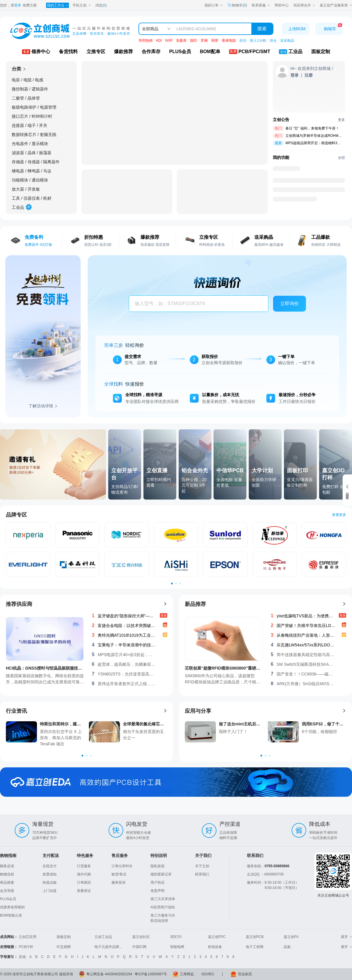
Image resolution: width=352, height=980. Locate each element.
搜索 (262, 29)
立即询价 (290, 304)
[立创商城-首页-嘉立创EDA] (176, 782)
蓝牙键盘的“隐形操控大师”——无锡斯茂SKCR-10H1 (127, 616)
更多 (341, 120)
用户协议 (158, 882)
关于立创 (202, 866)
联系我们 (202, 874)
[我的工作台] (57, 5)
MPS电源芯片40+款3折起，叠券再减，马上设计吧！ (127, 655)
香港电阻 (229, 41)
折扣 (243, 41)
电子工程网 (255, 947)
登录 (18, 5)
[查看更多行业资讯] (165, 711)
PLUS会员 (8, 899)
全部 (341, 158)
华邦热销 (145, 41)
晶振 (287, 947)
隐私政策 (158, 866)
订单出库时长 (122, 866)
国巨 (194, 41)
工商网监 (187, 974)
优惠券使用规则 (12, 907)
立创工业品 (103, 937)
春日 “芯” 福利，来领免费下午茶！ (312, 128)
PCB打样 (26, 947)
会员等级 (7, 891)
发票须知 (50, 874)
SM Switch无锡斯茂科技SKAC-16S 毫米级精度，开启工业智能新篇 (306, 664)
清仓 (273, 41)
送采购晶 (287, 41)
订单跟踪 (84, 882)
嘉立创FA (291, 937)
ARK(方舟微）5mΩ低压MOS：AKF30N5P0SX (306, 684)
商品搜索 (7, 882)
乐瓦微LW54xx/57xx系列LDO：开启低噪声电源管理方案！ (306, 645)
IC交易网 (64, 947)
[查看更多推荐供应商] (165, 604)
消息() (101, 5)
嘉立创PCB (255, 937)
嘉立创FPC (217, 937)
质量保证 (84, 891)
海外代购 (84, 874)
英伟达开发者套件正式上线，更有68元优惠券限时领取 (127, 684)
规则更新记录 (161, 874)
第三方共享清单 (163, 899)
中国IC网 (139, 947)
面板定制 (64, 937)
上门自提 (50, 891)
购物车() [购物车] (237, 5)
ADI (159, 41)
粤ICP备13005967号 (151, 974)
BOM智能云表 (11, 915)
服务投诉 (119, 882)
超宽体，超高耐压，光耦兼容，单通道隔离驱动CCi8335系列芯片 (127, 664)
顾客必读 (7, 866)
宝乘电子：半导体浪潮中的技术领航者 (127, 645)
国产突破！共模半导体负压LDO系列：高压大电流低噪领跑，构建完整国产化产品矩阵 (306, 626)
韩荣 (215, 41)
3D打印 (176, 937)
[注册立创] (309, 75)
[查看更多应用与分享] (344, 711)
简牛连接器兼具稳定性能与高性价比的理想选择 (306, 655)
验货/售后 (119, 874)
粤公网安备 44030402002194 (109, 974)
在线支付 (50, 866)
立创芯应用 (28, 937)
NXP (169, 41)
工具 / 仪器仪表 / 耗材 (32, 198)
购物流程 (7, 874)
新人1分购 (258, 41)
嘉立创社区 (141, 937)
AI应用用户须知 (163, 907)
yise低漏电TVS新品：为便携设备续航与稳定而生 (306, 616)
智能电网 (177, 947)
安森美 (181, 41)
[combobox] (196, 304)
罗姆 (204, 41)
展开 (346, 937)
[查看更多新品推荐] (344, 604)
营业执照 (245, 974)
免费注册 (30, 5)
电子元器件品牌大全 (110, 947)
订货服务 (84, 866)
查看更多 (339, 515)
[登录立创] (295, 75)
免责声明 (158, 891)
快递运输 (50, 882)
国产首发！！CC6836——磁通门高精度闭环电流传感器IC (306, 674)
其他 (22, 957)
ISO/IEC (208, 974)
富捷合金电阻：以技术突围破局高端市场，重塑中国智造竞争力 (127, 626)
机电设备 (215, 947)
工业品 (21, 206)
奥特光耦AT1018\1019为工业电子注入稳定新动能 (127, 635)
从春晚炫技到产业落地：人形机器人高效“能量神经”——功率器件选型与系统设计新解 (306, 635)
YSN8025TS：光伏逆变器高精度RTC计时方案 (127, 674)
